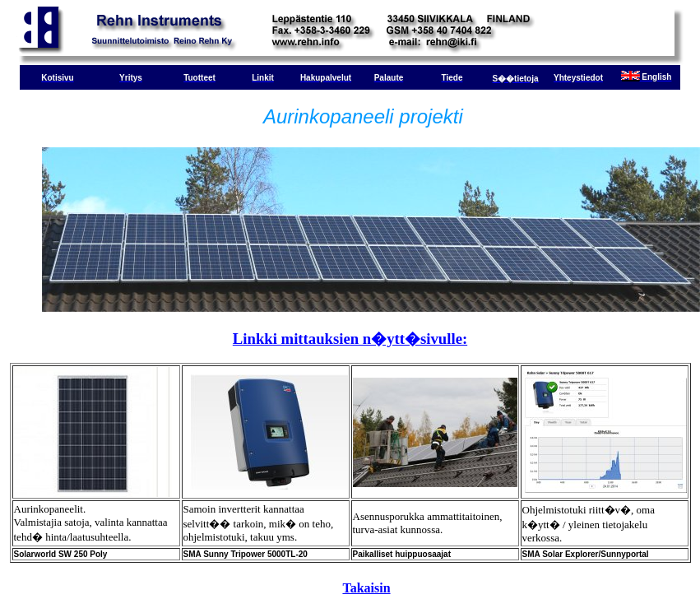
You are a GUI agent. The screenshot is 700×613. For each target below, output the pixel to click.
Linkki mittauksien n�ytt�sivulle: (350, 339)
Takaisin (366, 588)
